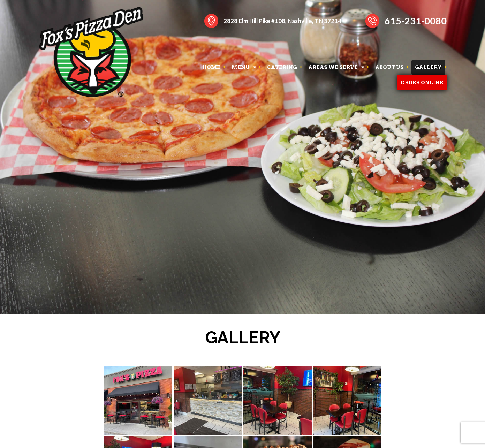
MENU (241, 67)
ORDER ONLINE (422, 83)
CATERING (282, 67)
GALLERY (428, 67)
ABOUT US (389, 67)
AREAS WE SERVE (333, 67)
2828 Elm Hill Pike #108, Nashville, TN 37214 (282, 21)
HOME (211, 67)
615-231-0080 (416, 21)
